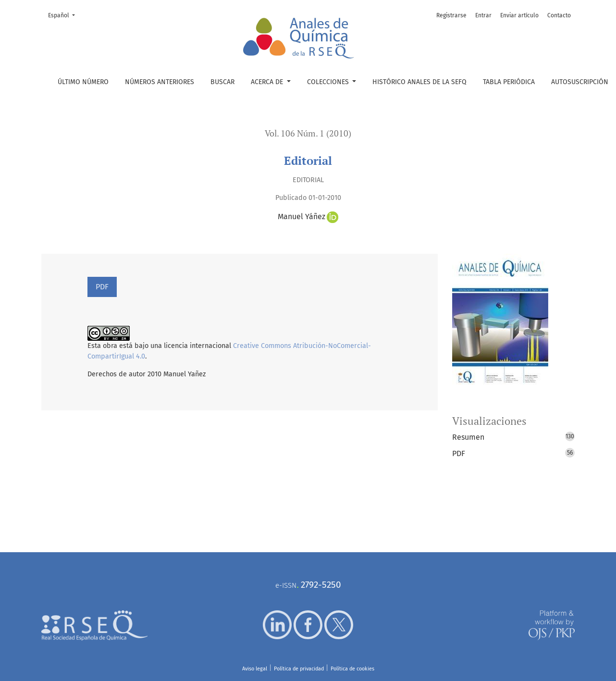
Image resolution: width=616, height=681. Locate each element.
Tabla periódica (509, 82)
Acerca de (268, 82)
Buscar (222, 82)
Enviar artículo (519, 15)
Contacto (559, 15)
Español (64, 15)
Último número (83, 82)
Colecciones (329, 82)
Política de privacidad (299, 669)
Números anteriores (160, 82)
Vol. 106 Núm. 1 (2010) (308, 133)
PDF (102, 287)
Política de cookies (352, 669)
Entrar (483, 15)
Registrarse (451, 15)
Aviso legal (255, 669)
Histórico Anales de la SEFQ (419, 82)
